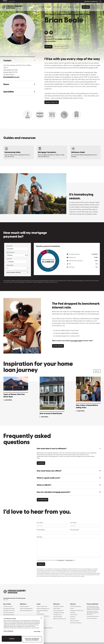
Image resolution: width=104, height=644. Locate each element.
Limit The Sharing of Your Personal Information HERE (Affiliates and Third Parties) (93, 608)
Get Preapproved (42, 500)
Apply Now (86, 7)
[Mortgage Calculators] (52, 152)
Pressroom (73, 617)
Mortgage (5, 1)
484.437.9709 (13, 72)
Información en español (76, 623)
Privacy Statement (8, 631)
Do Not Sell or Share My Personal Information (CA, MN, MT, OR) (93, 613)
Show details (37, 632)
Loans (64, 7)
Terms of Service (69, 560)
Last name (73, 522)
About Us (77, 7)
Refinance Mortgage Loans (26, 611)
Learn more (41, 463)
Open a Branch (74, 615)
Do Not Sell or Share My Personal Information (32, 639)
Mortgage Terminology (59, 613)
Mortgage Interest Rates (9, 608)
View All (97, 371)
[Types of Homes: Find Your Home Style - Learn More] (16, 389)
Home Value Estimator (59, 611)
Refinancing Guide (24, 606)
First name (40, 522)
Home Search (12, 1)
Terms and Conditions (92, 618)
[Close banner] (41, 618)
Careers (72, 608)
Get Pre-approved (58, 346)
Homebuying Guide (8, 606)
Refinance (49, 7)
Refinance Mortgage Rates (26, 608)
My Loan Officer (57, 7)
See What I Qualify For (61, 47)
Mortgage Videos (58, 615)
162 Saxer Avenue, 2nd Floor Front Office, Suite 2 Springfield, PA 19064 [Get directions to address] (17, 68)
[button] (19, 60)
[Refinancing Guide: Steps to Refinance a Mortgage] (85, 152)
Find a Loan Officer (75, 621)
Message (39, 537)
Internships (73, 613)
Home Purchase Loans (9, 615)
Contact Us (73, 619)
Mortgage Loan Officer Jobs (77, 611)
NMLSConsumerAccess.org (60, 619)
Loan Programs (40, 614)
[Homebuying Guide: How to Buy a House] (19, 152)
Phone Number (75, 530)
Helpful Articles (57, 608)
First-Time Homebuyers (9, 613)
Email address (41, 530)
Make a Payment (96, 7)
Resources (70, 7)
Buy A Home (42, 7)
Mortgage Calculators (59, 606)
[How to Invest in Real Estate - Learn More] (52, 398)
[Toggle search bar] (100, 1)
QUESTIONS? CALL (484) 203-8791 (91, 1)
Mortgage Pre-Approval (9, 611)
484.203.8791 (10, 75)
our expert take (76, 341)
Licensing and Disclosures (93, 616)
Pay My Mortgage (58, 617)
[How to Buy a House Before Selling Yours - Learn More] (88, 395)
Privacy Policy (61, 560)
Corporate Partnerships (76, 606)
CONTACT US (41, 564)
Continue (12, 639)
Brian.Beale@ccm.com (11, 77)
